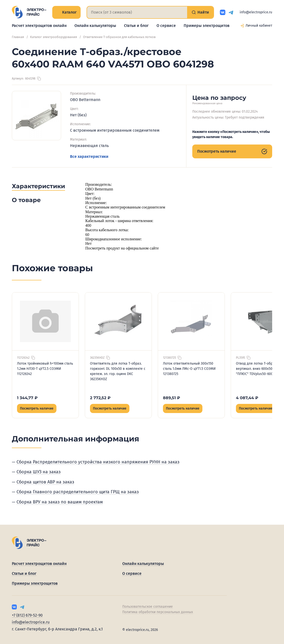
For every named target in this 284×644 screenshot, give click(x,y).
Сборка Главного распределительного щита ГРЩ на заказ (78, 492)
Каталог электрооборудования (53, 37)
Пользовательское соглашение (148, 607)
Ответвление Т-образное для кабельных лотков (119, 37)
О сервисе (166, 26)
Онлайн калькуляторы (95, 26)
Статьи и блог (136, 26)
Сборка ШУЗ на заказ (39, 472)
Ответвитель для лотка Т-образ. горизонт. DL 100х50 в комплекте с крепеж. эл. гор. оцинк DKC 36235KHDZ (118, 371)
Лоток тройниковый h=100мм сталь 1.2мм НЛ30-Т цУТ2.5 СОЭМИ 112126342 (45, 369)
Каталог (66, 12)
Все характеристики (89, 156)
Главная (18, 37)
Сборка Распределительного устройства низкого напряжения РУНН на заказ (98, 462)
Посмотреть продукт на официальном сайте (122, 248)
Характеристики (38, 186)
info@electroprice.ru (256, 12)
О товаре (26, 200)
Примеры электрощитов (207, 26)
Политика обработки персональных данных (158, 612)
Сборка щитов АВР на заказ (45, 482)
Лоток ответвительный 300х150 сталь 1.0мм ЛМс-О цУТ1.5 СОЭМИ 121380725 (189, 369)
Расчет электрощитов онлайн (39, 26)
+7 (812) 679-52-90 (27, 615)
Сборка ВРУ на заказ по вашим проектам (60, 502)
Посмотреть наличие (232, 151)
